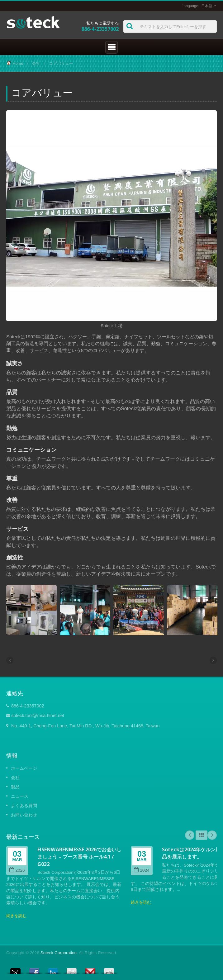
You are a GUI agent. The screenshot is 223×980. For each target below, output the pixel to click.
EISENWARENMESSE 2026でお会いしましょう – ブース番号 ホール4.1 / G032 (79, 857)
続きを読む (16, 916)
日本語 (207, 6)
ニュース (20, 796)
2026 (17, 870)
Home (18, 63)
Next (212, 835)
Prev (190, 835)
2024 (142, 870)
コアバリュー (61, 63)
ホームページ (24, 768)
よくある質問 (24, 806)
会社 (36, 63)
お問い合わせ (24, 815)
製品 (15, 787)
